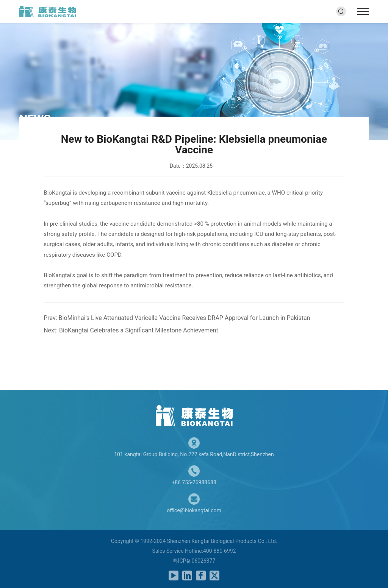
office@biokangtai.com (194, 510)
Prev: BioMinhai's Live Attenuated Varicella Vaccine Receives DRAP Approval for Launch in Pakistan (177, 317)
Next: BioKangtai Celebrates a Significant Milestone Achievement (131, 330)
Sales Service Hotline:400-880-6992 (194, 551)
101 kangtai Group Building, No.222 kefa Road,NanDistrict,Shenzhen (194, 454)
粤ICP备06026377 (194, 561)
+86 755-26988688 (194, 482)
